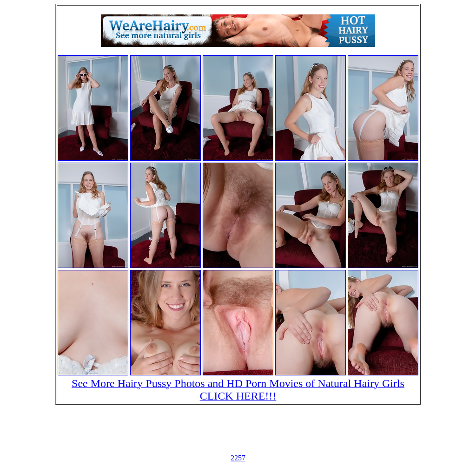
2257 (238, 458)
